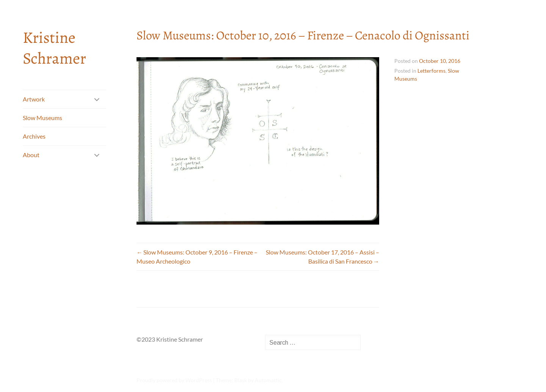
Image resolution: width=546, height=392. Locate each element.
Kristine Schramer (54, 48)
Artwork (34, 99)
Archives (34, 136)
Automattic (268, 380)
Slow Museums (42, 118)
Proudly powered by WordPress (174, 380)
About (31, 155)
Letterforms (431, 71)
